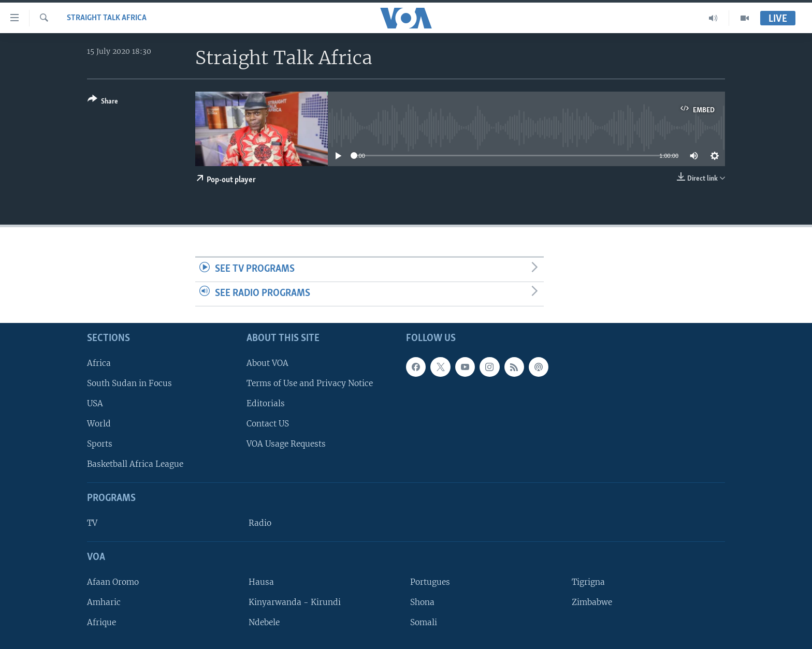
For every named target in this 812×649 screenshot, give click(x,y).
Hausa (261, 581)
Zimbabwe (592, 602)
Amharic (104, 602)
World (99, 424)
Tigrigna (588, 581)
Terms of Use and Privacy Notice (310, 383)
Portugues (430, 581)
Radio (260, 523)
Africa (99, 363)
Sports (100, 444)
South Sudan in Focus (129, 383)
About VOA (267, 363)
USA (95, 403)
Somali (424, 622)
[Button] (103, 102)
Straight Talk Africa (107, 18)
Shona (422, 602)
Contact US (268, 424)
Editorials (266, 403)
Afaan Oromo (113, 581)
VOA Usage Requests (286, 444)
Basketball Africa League (135, 464)
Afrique (102, 622)
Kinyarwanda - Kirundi (295, 602)
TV (92, 523)
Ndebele (264, 622)
